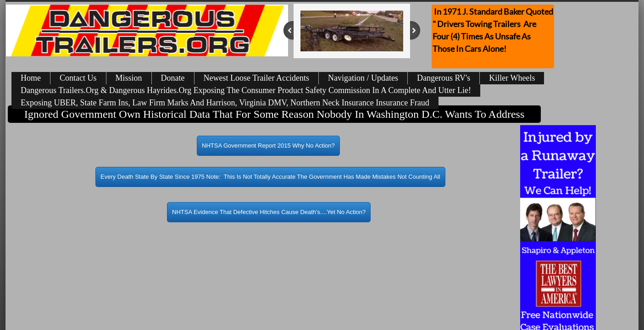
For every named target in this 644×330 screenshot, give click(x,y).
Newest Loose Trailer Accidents (256, 78)
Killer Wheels (512, 78)
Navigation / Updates (363, 78)
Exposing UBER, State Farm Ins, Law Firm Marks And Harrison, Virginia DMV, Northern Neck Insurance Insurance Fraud (225, 103)
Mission (129, 78)
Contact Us (78, 78)
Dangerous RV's (444, 78)
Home (31, 78)
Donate (173, 78)
